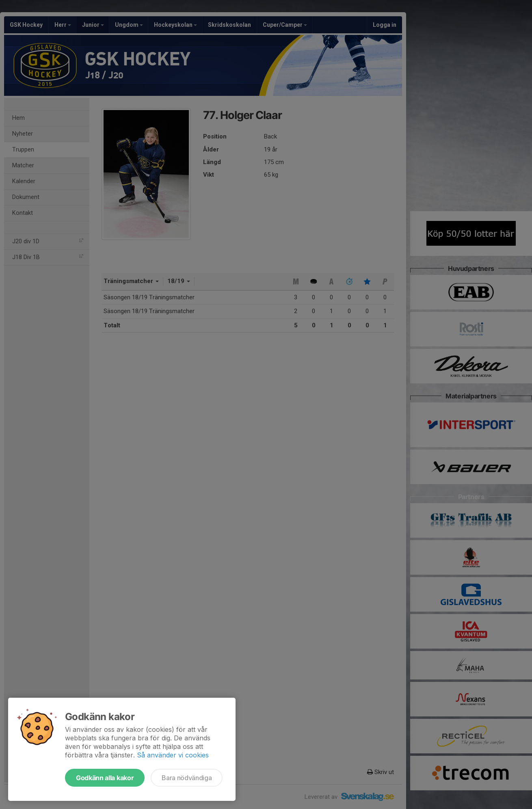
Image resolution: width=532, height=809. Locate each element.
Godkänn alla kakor (105, 778)
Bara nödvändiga (187, 778)
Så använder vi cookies (173, 755)
